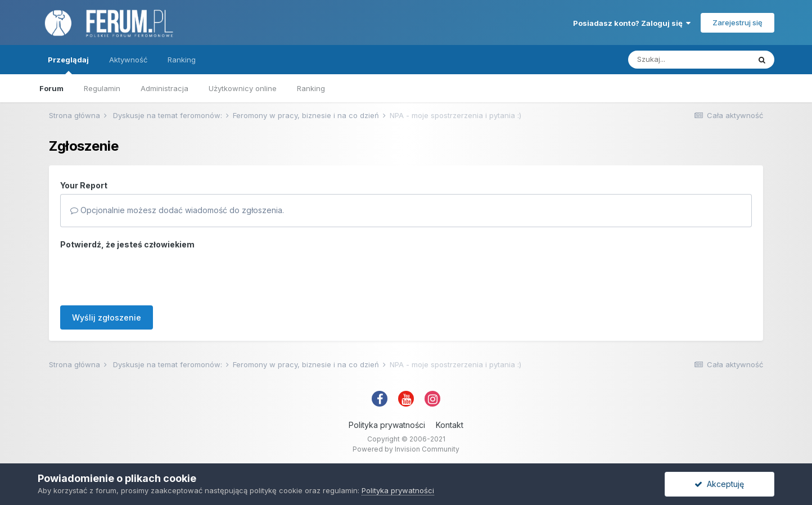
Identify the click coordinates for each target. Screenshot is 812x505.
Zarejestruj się (737, 22)
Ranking (311, 88)
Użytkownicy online (243, 88)
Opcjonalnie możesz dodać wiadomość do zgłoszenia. (177, 210)
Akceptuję (719, 484)
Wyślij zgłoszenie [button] (107, 317)
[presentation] (146, 275)
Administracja (164, 88)
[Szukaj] (689, 60)
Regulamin (102, 88)
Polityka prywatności (387, 425)
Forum (51, 88)
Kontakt (450, 425)
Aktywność (128, 60)
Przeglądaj (68, 65)
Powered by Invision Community (406, 449)
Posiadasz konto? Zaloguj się (632, 23)
